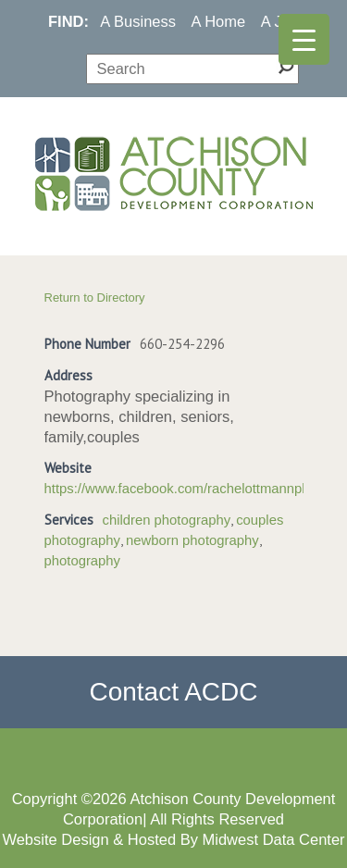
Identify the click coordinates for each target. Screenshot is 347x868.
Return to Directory (95, 298)
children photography (167, 520)
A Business (138, 21)
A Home (219, 21)
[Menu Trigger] (304, 39)
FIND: (68, 21)
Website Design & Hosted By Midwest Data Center (173, 839)
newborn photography (192, 540)
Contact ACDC (173, 692)
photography (83, 561)
